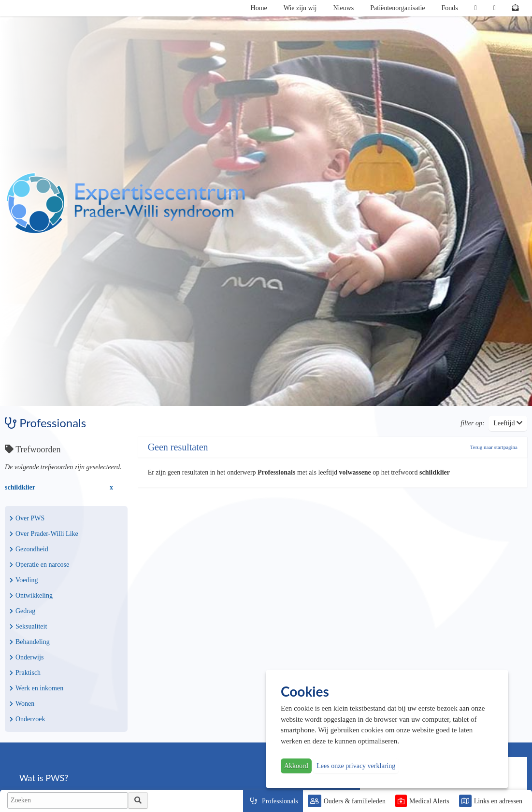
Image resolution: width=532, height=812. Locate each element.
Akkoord (296, 766)
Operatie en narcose (39, 565)
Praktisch (25, 673)
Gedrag (22, 611)
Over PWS (27, 518)
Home (259, 8)
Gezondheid (29, 549)
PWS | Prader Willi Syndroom (126, 203)
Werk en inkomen (36, 688)
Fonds (450, 8)
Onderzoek (27, 719)
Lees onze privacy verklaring (356, 766)
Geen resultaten (178, 447)
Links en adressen (498, 801)
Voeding (24, 580)
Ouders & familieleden (355, 801)
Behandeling (30, 642)
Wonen (22, 704)
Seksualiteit (28, 626)
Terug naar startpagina (494, 447)
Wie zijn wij (300, 8)
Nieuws (343, 8)
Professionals (280, 801)
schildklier (20, 487)
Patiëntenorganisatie (397, 8)
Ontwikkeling (31, 595)
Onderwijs (27, 657)
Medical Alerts (429, 801)
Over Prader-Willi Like (44, 534)
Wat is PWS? (44, 778)
